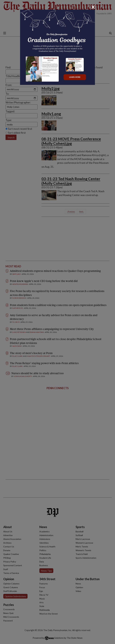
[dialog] (57, 322)
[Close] (93, 7)
